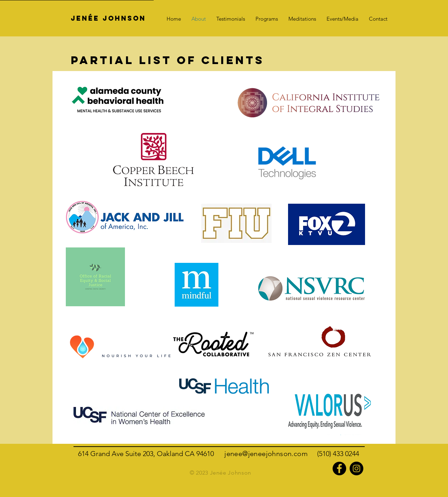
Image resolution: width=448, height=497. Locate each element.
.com (304, 454)
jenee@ (236, 454)
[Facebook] (339, 468)
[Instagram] (356, 468)
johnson (279, 454)
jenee (257, 454)
